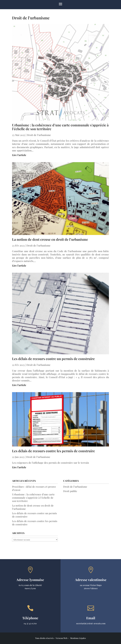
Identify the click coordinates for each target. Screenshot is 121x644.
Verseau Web (62, 638)
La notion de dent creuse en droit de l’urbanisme (50, 239)
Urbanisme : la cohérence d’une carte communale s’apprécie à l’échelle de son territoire (60, 127)
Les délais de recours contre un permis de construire (53, 359)
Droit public (70, 491)
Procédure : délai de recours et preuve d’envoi (34, 488)
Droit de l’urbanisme (39, 135)
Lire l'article (19, 155)
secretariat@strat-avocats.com (91, 623)
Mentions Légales (78, 638)
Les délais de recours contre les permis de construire (53, 451)
